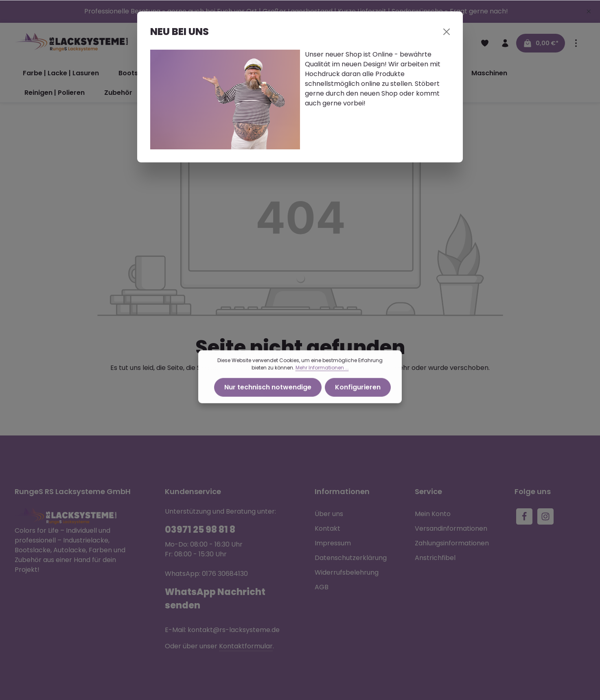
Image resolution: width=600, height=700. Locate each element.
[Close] (447, 32)
